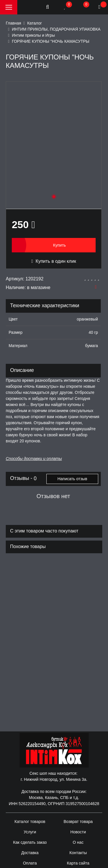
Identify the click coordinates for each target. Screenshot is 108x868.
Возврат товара (78, 822)
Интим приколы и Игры (33, 35)
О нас (78, 842)
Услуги (30, 832)
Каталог (34, 23)
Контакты (78, 853)
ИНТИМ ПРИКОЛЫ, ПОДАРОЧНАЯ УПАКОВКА (56, 29)
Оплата (30, 863)
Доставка (30, 853)
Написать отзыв (72, 479)
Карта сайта (78, 863)
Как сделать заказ (30, 842)
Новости (78, 832)
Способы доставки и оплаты (34, 459)
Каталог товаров (30, 822)
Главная (13, 23)
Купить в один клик (54, 261)
